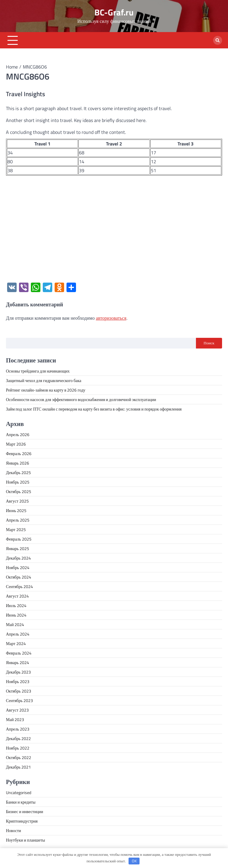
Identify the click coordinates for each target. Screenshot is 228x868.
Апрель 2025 (18, 520)
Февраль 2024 (19, 653)
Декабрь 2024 (18, 558)
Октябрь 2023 (19, 691)
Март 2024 (16, 643)
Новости (14, 830)
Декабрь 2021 (18, 767)
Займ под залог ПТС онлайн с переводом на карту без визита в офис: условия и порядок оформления (94, 409)
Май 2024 (15, 624)
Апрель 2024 (18, 634)
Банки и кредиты (21, 802)
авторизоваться (111, 318)
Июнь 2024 (16, 615)
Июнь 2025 (16, 510)
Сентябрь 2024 (19, 586)
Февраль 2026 (19, 453)
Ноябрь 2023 (18, 681)
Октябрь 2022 (19, 757)
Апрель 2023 (18, 729)
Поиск (209, 343)
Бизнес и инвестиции (24, 811)
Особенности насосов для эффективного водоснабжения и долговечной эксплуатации (81, 399)
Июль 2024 (16, 605)
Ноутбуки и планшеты (26, 840)
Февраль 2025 (19, 539)
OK (134, 861)
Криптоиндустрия (22, 821)
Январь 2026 (18, 463)
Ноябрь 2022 (18, 748)
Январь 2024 (18, 662)
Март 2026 (16, 444)
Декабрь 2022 (18, 738)
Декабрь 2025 (18, 472)
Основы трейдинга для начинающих (38, 371)
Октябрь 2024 (19, 577)
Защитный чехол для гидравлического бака (44, 380)
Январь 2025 (18, 548)
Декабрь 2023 (18, 672)
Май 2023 (15, 719)
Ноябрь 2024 (18, 567)
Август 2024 (17, 596)
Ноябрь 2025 (18, 482)
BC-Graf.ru (114, 12)
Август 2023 (17, 710)
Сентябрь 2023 (19, 700)
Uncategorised (19, 792)
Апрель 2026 (18, 434)
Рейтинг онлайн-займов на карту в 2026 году (46, 390)
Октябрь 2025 (19, 491)
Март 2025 (16, 529)
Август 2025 (17, 501)
